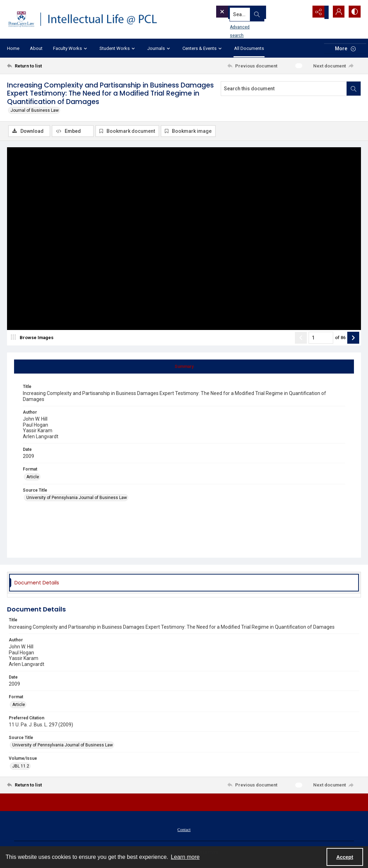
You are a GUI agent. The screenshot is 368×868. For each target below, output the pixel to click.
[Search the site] (250, 12)
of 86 (340, 338)
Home (13, 48)
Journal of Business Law (35, 110)
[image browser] (33, 338)
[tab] (184, 367)
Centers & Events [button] (203, 48)
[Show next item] (353, 338)
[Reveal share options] (319, 12)
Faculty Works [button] (71, 48)
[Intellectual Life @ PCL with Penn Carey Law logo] (87, 19)
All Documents (249, 48)
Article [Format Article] (33, 478)
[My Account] (336, 12)
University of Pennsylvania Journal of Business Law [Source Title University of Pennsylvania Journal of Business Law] (77, 498)
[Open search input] (301, 12)
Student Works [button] (118, 48)
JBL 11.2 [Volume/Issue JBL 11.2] (21, 767)
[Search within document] (354, 89)
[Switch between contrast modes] (354, 12)
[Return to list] (55, 66)
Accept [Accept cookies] (345, 857)
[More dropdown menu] (345, 48)
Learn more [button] (185, 857)
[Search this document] (284, 89)
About (36, 48)
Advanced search (235, 25)
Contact (184, 830)
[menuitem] (184, 830)
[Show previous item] (301, 338)
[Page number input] (321, 338)
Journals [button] (160, 48)
